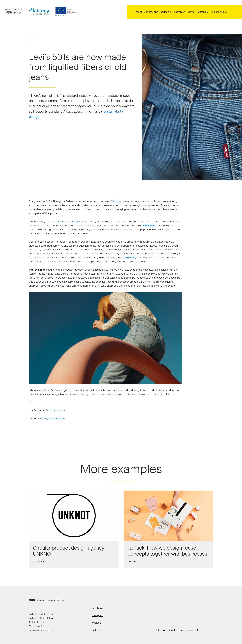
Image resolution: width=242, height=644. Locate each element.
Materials (203, 12)
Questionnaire (219, 12)
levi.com (43, 419)
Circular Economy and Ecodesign (152, 12)
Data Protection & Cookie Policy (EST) (176, 630)
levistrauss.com (57, 419)
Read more (39, 562)
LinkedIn (97, 630)
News (191, 12)
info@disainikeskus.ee (41, 630)
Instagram (97, 615)
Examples (179, 12)
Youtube (97, 623)
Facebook (97, 608)
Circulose (129, 258)
